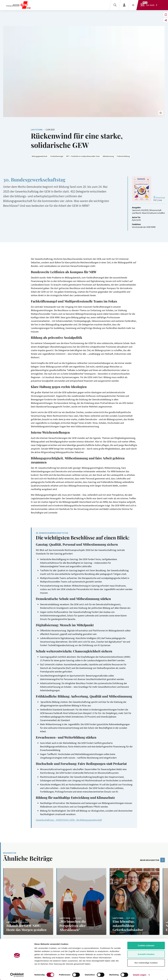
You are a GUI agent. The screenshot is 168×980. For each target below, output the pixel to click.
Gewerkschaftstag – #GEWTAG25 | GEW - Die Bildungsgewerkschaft (69, 820)
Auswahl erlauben (146, 954)
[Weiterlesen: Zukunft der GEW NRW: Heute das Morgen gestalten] (28, 901)
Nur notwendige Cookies (146, 963)
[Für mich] (150, 5)
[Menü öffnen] (133, 5)
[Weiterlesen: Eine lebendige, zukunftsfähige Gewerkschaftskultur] (134, 901)
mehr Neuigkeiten (152, 860)
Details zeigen (140, 975)
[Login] (124, 5)
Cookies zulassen (146, 945)
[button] (161, 113)
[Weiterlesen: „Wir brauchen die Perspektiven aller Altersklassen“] (81, 901)
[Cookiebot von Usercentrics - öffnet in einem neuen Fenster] (17, 975)
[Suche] (115, 5)
